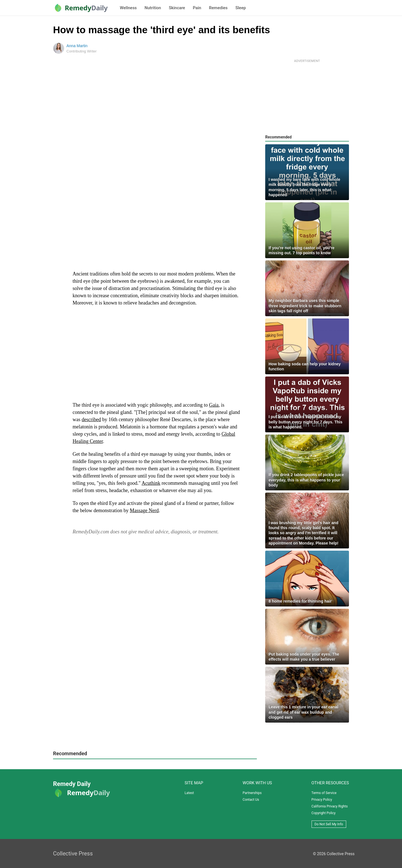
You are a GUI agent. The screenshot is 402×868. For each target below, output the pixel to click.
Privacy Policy (322, 800)
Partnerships (252, 793)
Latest (189, 793)
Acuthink (151, 483)
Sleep (241, 8)
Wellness (128, 8)
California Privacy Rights (330, 806)
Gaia (214, 405)
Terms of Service (324, 793)
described (91, 419)
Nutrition (153, 8)
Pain (197, 8)
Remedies (218, 8)
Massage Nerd (144, 510)
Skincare (177, 8)
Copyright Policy (324, 813)
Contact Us (251, 800)
